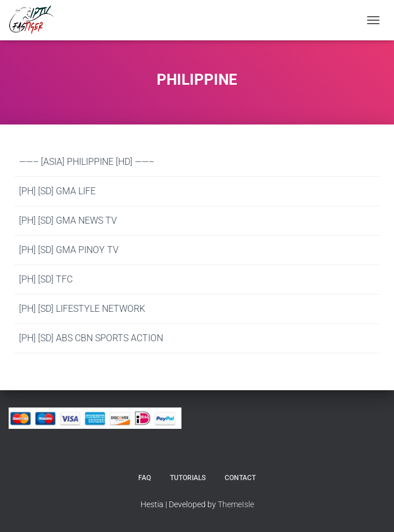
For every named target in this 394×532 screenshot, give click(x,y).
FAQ (145, 478)
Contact (240, 478)
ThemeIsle (236, 504)
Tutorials (188, 478)
